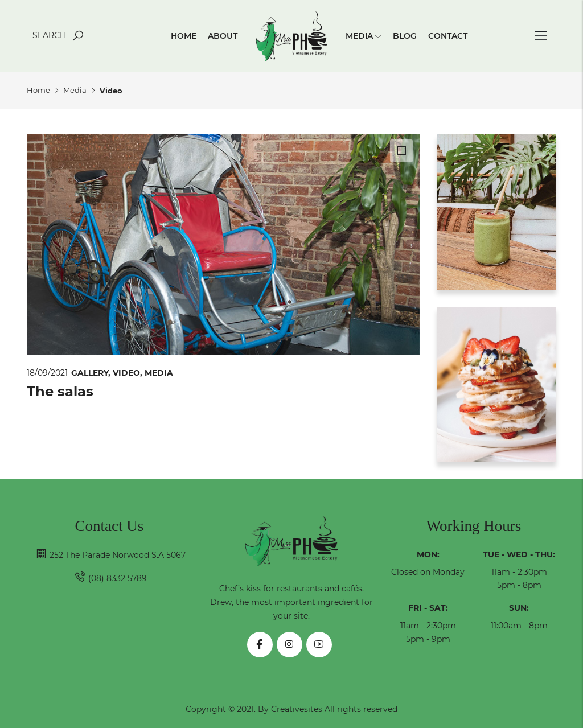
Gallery (92, 373)
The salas (60, 391)
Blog (405, 36)
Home (184, 36)
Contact (448, 36)
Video (129, 373)
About (223, 36)
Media (364, 36)
